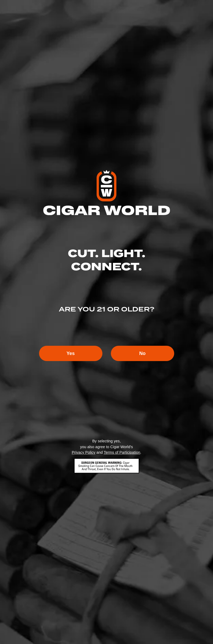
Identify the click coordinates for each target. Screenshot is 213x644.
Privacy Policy (84, 452)
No (143, 353)
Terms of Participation (122, 452)
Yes (71, 353)
